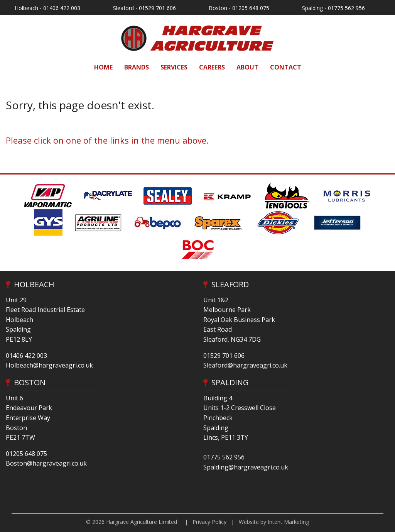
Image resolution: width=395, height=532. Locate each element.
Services (174, 67)
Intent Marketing (288, 522)
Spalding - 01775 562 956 (333, 8)
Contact (286, 67)
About (247, 67)
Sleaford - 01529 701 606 (144, 8)
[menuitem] (103, 67)
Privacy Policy (209, 522)
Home (103, 67)
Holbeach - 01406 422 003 (47, 8)
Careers (212, 67)
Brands (137, 67)
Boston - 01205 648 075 (239, 8)
